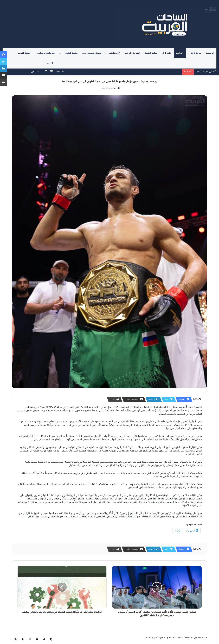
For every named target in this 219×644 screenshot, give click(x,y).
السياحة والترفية (133, 53)
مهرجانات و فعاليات (46, 53)
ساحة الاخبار (196, 53)
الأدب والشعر (114, 53)
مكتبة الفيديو (24, 53)
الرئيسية (210, 53)
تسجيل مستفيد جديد (92, 53)
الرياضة (180, 53)
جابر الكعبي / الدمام (109, 88)
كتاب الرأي (166, 53)
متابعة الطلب (71, 53)
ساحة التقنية (151, 53)
